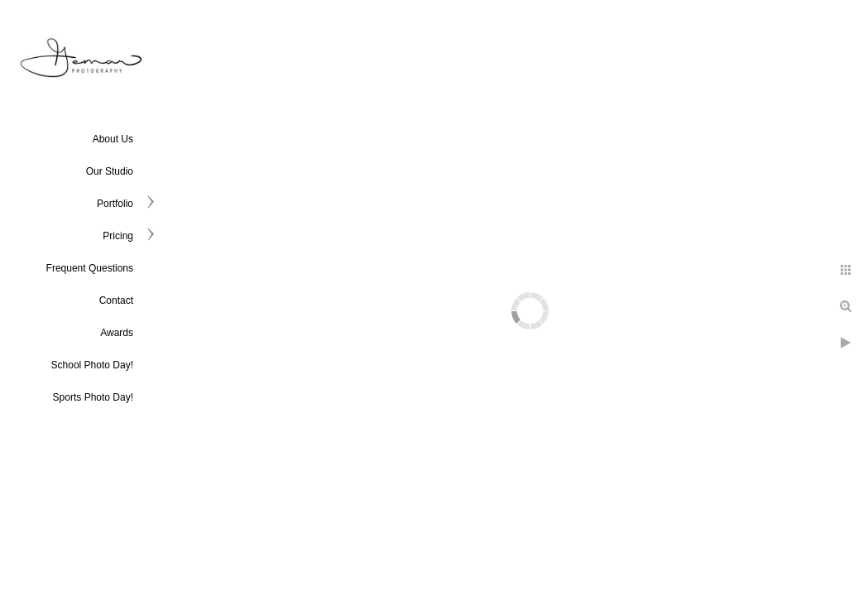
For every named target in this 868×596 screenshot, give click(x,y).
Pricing (118, 236)
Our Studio (110, 171)
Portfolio (115, 204)
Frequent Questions (90, 268)
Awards (117, 333)
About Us (113, 139)
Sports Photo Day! (93, 397)
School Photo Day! (92, 365)
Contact (116, 300)
